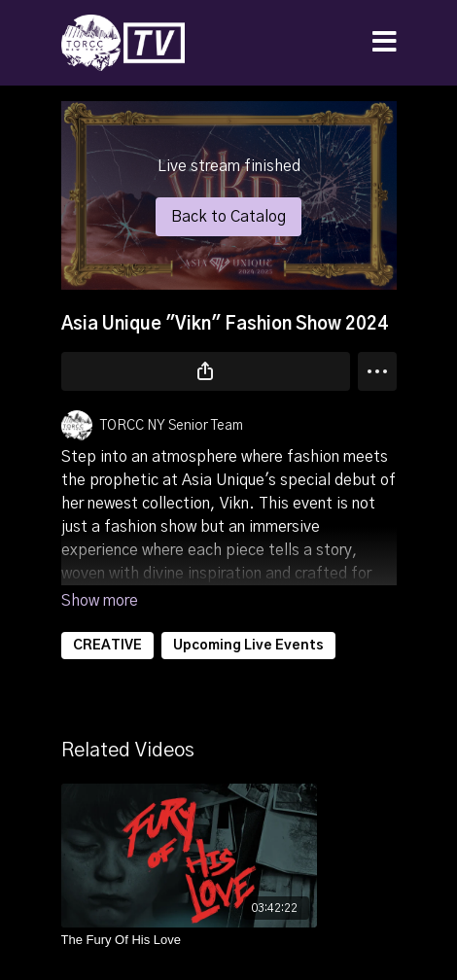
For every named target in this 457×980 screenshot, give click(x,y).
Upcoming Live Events (248, 646)
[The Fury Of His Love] (190, 940)
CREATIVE (107, 646)
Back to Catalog (228, 217)
